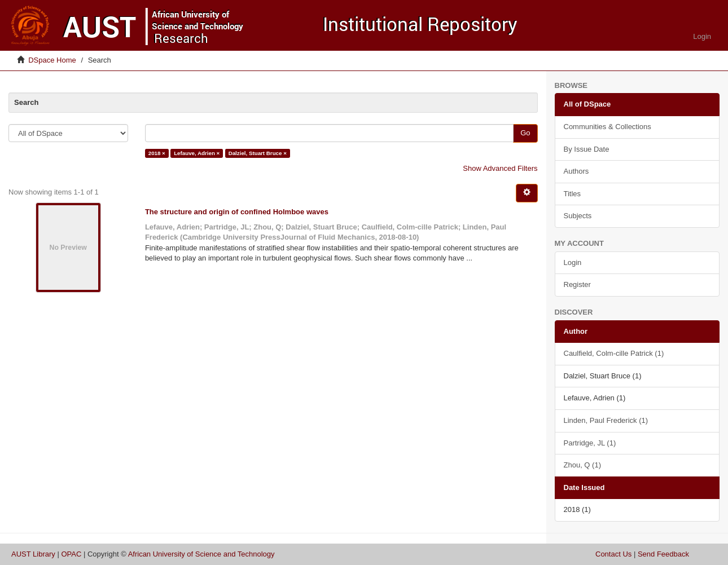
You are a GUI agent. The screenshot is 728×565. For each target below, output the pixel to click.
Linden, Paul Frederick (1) (606, 420)
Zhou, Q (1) (582, 465)
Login (573, 262)
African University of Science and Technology (201, 554)
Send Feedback (663, 554)
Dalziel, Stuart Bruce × (258, 153)
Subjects (578, 216)
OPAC (71, 554)
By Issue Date (587, 149)
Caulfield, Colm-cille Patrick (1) (614, 353)
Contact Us (613, 554)
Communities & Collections (608, 127)
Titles (573, 194)
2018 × (157, 153)
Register (577, 284)
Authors (576, 171)
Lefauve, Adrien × (197, 153)
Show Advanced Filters (500, 168)
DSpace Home (52, 60)
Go (525, 133)
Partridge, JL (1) (590, 443)
